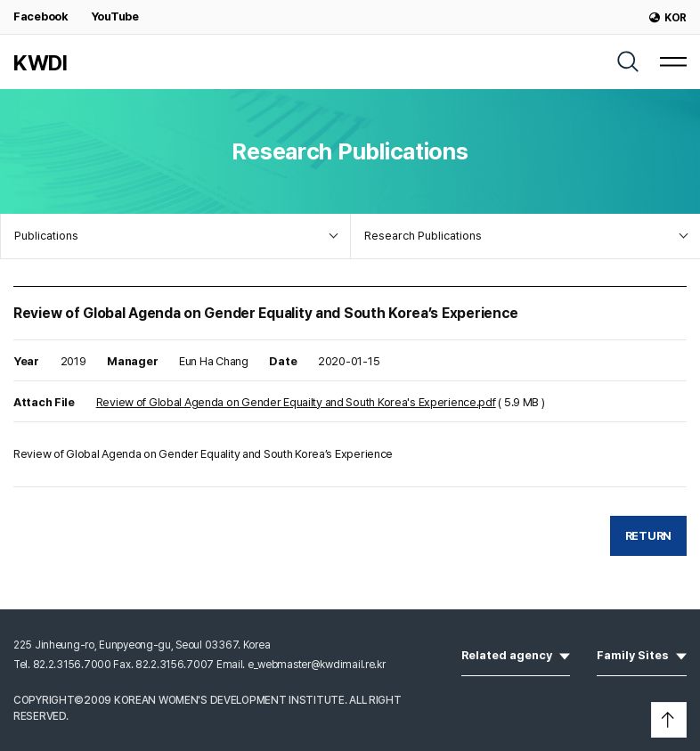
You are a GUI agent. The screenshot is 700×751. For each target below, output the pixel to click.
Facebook (41, 16)
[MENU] (673, 61)
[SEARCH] (628, 61)
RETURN (648, 536)
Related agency (516, 654)
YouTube (115, 16)
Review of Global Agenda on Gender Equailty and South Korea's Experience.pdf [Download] (296, 402)
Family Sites (642, 654)
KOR (668, 18)
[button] (669, 720)
